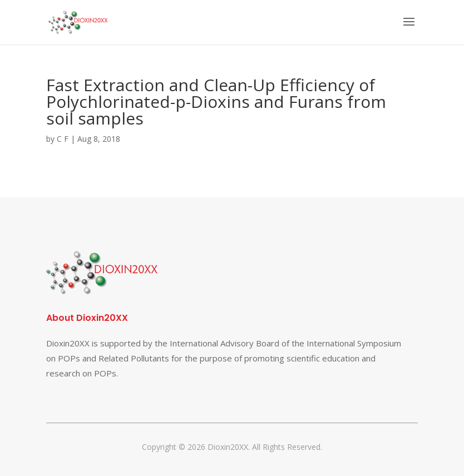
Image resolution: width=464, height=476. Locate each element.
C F (63, 139)
